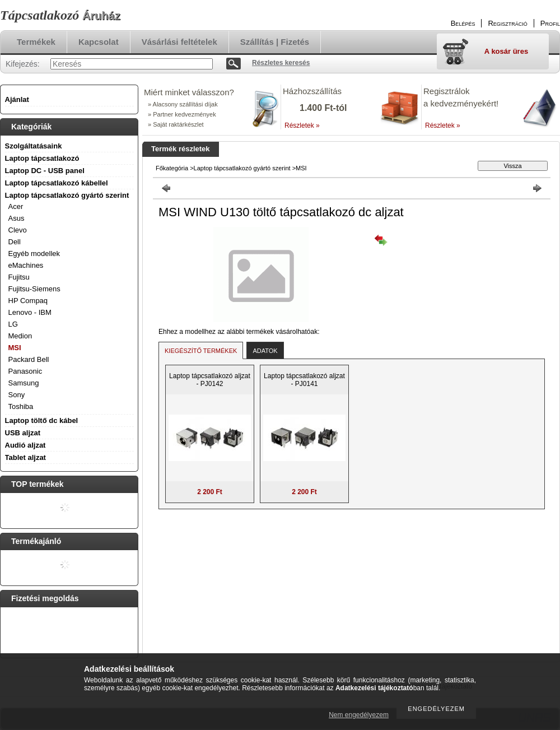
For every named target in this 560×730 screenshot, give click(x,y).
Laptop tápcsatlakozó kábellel (57, 183)
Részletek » (302, 125)
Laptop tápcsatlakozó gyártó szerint (242, 168)
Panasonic (25, 371)
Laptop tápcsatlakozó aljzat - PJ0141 (304, 380)
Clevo (18, 230)
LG (13, 324)
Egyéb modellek (34, 254)
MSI (15, 348)
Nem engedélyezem (359, 715)
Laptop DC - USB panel (45, 171)
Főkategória (172, 168)
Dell (15, 242)
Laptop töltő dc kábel (42, 420)
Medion (20, 336)
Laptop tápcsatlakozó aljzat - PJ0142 (210, 380)
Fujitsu (19, 277)
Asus (17, 218)
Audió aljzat (25, 445)
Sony (17, 395)
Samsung (24, 383)
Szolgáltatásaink (34, 146)
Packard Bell (29, 359)
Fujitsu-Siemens (34, 289)
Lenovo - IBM (30, 312)
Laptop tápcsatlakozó (42, 158)
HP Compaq (28, 301)
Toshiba (21, 406)
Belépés (463, 23)
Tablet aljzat (25, 457)
